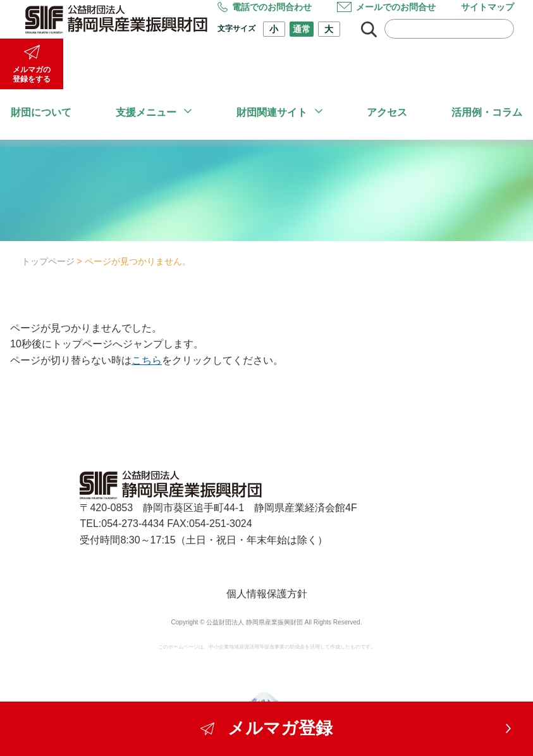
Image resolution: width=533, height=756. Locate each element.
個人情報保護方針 (267, 594)
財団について (41, 112)
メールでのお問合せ (386, 7)
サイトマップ (487, 7)
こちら (147, 360)
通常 (302, 29)
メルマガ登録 (267, 728)
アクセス (387, 112)
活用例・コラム (487, 112)
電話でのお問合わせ (265, 7)
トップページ (48, 261)
